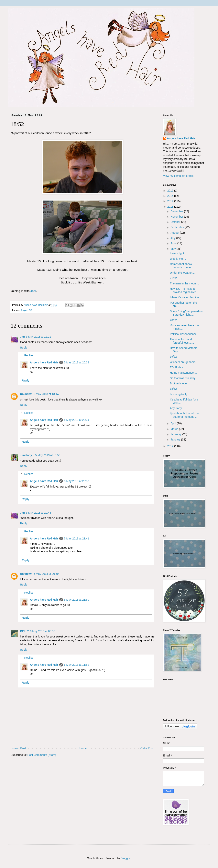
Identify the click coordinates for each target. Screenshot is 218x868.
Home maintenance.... (183, 373)
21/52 (173, 278)
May (173, 249)
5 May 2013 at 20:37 (77, 481)
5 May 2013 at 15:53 (48, 455)
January (176, 439)
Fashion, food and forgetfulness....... (182, 341)
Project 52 (26, 310)
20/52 (173, 320)
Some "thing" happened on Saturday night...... (186, 313)
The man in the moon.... (184, 283)
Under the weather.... (183, 273)
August (175, 233)
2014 (171, 201)
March (175, 429)
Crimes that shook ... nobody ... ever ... (182, 266)
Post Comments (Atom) (42, 755)
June (174, 243)
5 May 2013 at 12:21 (38, 337)
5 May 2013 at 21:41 (77, 538)
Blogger (125, 858)
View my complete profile (178, 176)
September (178, 227)
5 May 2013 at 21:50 (77, 600)
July (173, 238)
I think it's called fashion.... (186, 297)
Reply (24, 348)
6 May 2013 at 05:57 (43, 631)
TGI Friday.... (178, 367)
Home (83, 748)
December (177, 211)
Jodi (33, 291)
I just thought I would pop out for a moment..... (185, 415)
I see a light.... (178, 253)
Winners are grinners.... (184, 362)
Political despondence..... (185, 334)
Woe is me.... (178, 259)
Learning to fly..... (180, 394)
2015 (171, 196)
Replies (29, 356)
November (177, 217)
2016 (171, 191)
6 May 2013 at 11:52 (77, 665)
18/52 (173, 389)
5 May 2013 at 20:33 (77, 362)
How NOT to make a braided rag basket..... (185, 290)
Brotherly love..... (180, 383)
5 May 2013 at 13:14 (46, 394)
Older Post (147, 748)
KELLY (24, 631)
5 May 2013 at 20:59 (46, 574)
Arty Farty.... (177, 408)
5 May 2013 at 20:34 (77, 420)
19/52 (173, 357)
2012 (171, 446)
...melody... (27, 455)
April (174, 423)
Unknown (26, 394)
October (176, 222)
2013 (171, 207)
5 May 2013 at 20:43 (38, 513)
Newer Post (19, 748)
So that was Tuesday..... (184, 378)
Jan (22, 337)
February (176, 434)
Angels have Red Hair (44, 362)
